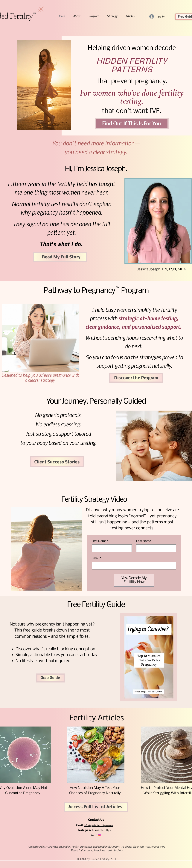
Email (96, 558)
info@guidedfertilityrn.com (98, 826)
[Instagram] (100, 835)
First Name (100, 541)
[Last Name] (155, 548)
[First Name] (111, 548)
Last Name (144, 541)
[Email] (133, 566)
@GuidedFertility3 (101, 830)
